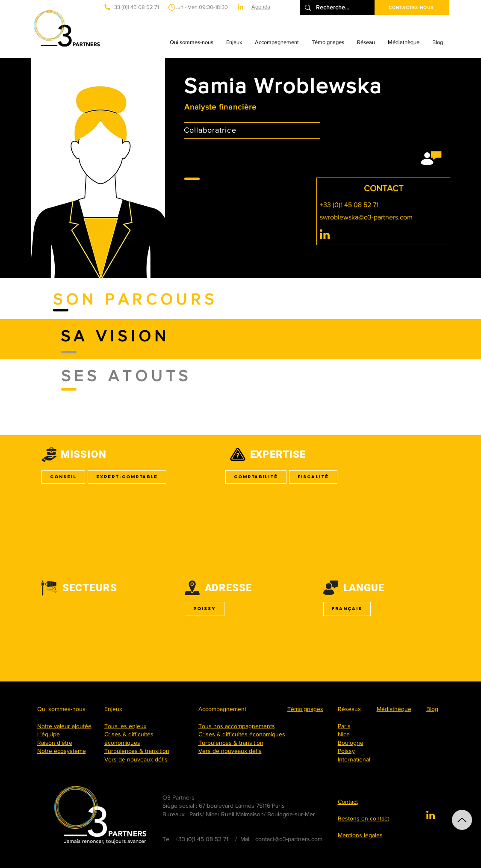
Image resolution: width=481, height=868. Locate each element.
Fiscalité (313, 477)
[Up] (462, 820)
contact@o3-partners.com (289, 839)
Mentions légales (360, 835)
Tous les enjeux (125, 726)
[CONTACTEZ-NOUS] (412, 7)
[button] (192, 42)
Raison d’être (55, 743)
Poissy (204, 609)
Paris (344, 726)
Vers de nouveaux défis (136, 759)
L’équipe (49, 734)
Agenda (261, 7)
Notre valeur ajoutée (64, 726)
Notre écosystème (62, 751)
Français (347, 609)
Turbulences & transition (137, 751)
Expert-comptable (127, 477)
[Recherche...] (336, 7)
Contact (348, 802)
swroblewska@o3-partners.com (366, 217)
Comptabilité (256, 477)
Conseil (63, 477)
